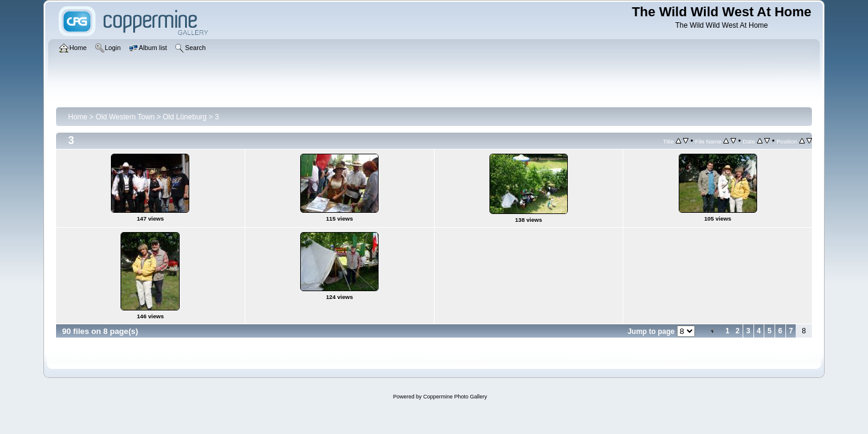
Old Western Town (125, 117)
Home (78, 117)
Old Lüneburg (185, 117)
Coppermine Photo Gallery (455, 397)
